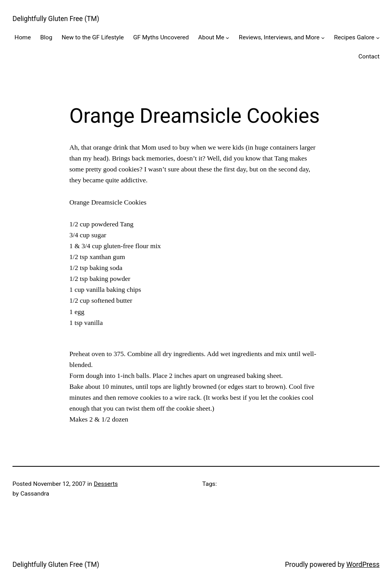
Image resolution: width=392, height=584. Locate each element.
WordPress (363, 565)
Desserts (106, 484)
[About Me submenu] (227, 38)
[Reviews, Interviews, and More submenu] (323, 38)
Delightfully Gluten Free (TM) (56, 19)
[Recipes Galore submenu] (378, 38)
